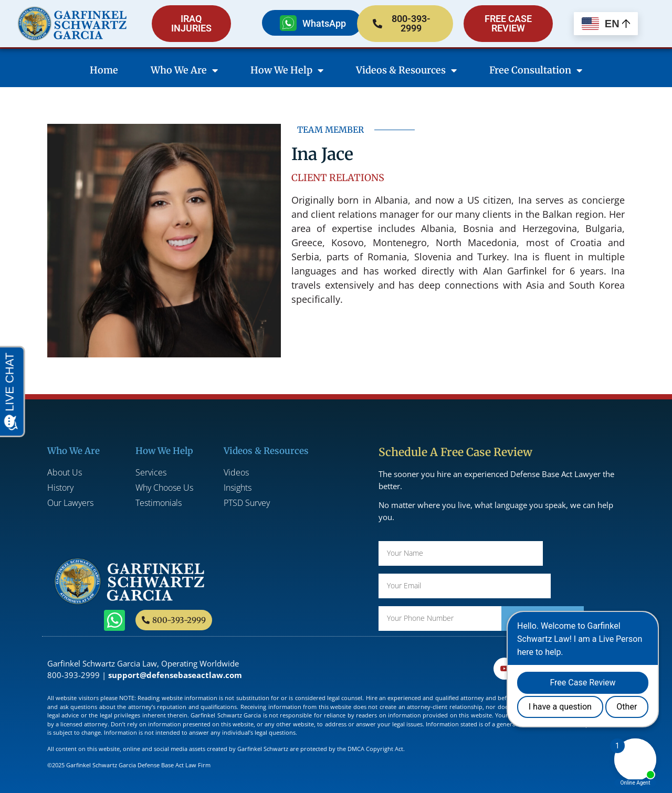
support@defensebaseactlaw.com (175, 675)
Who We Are (184, 70)
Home (104, 70)
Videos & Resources (406, 70)
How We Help (287, 70)
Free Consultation (536, 70)
